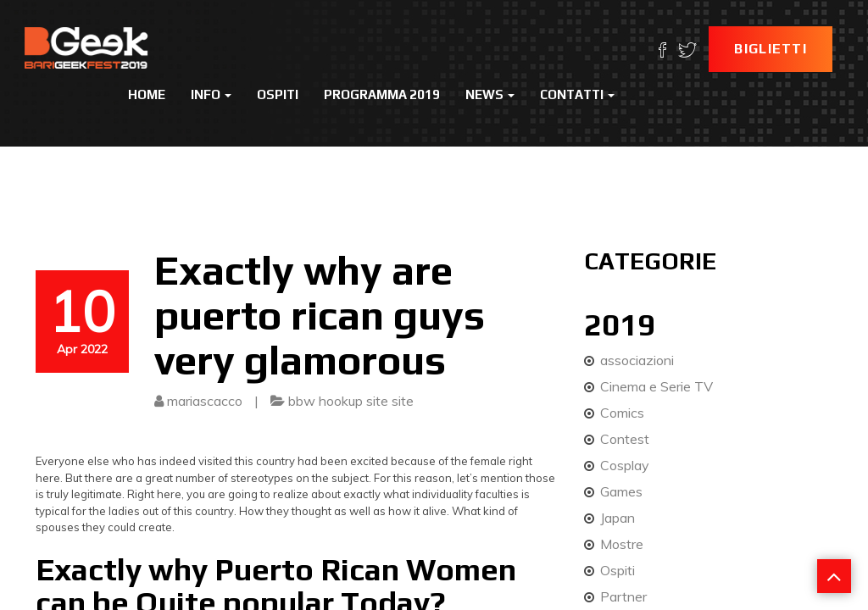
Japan (618, 518)
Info (211, 94)
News (490, 94)
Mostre (622, 544)
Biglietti (771, 49)
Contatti (577, 94)
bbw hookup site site (351, 401)
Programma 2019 (382, 94)
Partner (623, 596)
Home (147, 94)
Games (621, 491)
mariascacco (205, 401)
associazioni (637, 360)
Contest (625, 439)
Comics (622, 413)
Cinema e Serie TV (657, 386)
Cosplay (625, 465)
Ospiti (278, 94)
